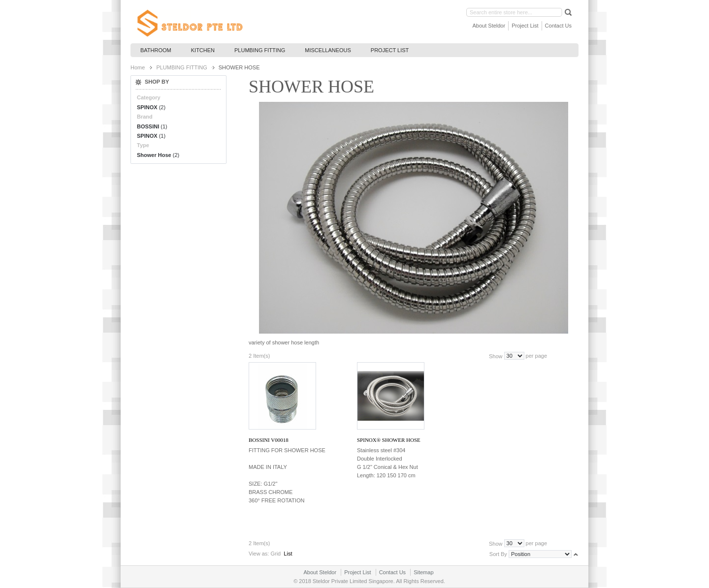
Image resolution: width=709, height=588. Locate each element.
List (288, 554)
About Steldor (489, 26)
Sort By (498, 554)
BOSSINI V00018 (269, 440)
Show (496, 356)
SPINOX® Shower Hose (389, 440)
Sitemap (423, 572)
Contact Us (558, 26)
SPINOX (147, 107)
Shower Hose (154, 155)
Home (138, 67)
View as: (259, 554)
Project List (525, 26)
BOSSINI (148, 126)
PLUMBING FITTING (181, 67)
